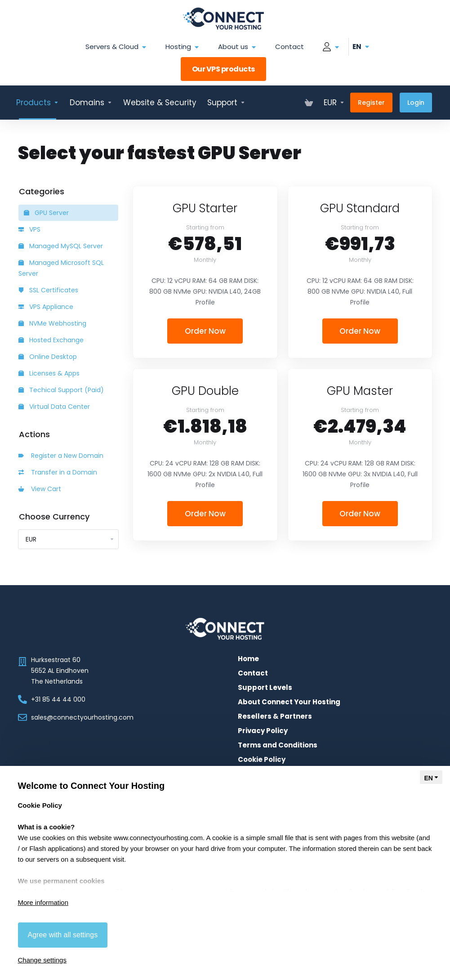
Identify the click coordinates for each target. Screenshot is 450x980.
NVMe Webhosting (52, 323)
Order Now (205, 331)
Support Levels (265, 688)
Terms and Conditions (278, 745)
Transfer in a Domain (58, 472)
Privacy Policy (263, 731)
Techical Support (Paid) (61, 390)
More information (43, 902)
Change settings (42, 960)
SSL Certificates (48, 290)
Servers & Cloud (116, 47)
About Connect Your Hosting (289, 702)
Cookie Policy (262, 760)
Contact (290, 47)
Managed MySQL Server (61, 246)
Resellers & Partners (275, 716)
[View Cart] (309, 103)
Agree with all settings (63, 935)
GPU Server (46, 213)
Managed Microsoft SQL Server (61, 268)
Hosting (183, 47)
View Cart (40, 489)
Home (248, 659)
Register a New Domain (61, 456)
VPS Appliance (46, 307)
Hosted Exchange (51, 340)
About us (238, 47)
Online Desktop (48, 357)
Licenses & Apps (49, 373)
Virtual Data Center (54, 407)
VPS (29, 229)
